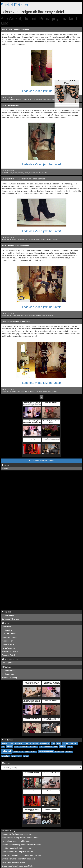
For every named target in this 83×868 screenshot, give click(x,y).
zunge (26, 756)
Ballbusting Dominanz (10, 637)
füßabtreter (21, 391)
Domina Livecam (8, 671)
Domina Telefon (8, 615)
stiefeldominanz (31, 752)
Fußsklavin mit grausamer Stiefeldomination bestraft (21, 855)
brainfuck (18, 743)
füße (53, 743)
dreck (26, 743)
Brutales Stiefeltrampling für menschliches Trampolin (22, 845)
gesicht (54, 391)
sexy (56, 747)
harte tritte (20, 315)
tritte (15, 315)
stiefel (49, 99)
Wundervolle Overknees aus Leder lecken (18, 834)
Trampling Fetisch (9, 655)
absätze (31, 240)
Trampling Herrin (8, 641)
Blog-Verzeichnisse (10, 659)
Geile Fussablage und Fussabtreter (16, 321)
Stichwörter (7, 740)
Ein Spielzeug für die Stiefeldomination (16, 841)
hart (11, 315)
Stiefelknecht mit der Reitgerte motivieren (17, 852)
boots (11, 743)
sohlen (70, 747)
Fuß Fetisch (6, 627)
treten (45, 173)
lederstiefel (24, 747)
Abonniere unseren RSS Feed (41, 461)
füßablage (13, 391)
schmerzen (50, 315)
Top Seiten (7, 612)
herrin (45, 99)
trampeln (19, 99)
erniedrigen (34, 743)
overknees (34, 747)
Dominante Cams (8, 674)
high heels (74, 743)
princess (32, 99)
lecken (9, 747)
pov (41, 747)
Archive (6, 763)
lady (3, 747)
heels (59, 743)
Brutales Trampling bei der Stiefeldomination (19, 859)
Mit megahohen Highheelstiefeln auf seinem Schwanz (23, 179)
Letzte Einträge (9, 831)
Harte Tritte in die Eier (11, 105)
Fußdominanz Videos (10, 651)
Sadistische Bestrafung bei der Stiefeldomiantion (20, 838)
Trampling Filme (8, 644)
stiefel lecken (18, 752)
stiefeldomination (46, 752)
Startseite (5, 469)
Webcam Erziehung (9, 678)
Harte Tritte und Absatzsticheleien (16, 246)
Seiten (6, 465)
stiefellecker (59, 752)
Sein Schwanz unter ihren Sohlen (15, 30)
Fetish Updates (8, 663)
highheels (25, 240)
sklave (41, 173)
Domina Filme (7, 630)
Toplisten (7, 667)
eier (11, 173)
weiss (49, 391)
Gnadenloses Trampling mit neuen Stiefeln (18, 866)
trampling (26, 99)
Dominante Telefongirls (10, 619)
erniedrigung (45, 743)
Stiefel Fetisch (14, 5)
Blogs (5, 623)
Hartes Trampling (8, 648)
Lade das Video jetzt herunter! (41, 91)
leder (16, 747)
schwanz (13, 99)
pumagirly (39, 99)
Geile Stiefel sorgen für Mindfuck (14, 862)
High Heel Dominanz (10, 634)
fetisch (54, 99)
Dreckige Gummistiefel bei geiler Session (17, 848)
